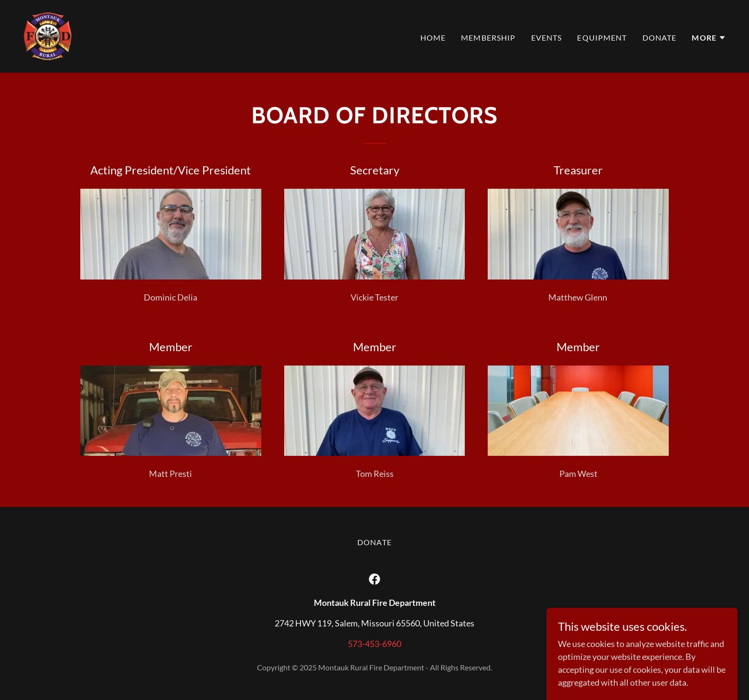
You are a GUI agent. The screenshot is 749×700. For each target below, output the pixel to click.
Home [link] (433, 38)
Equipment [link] (602, 38)
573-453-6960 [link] (374, 644)
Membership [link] (488, 38)
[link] (48, 35)
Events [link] (547, 38)
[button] (709, 38)
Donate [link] (660, 38)
